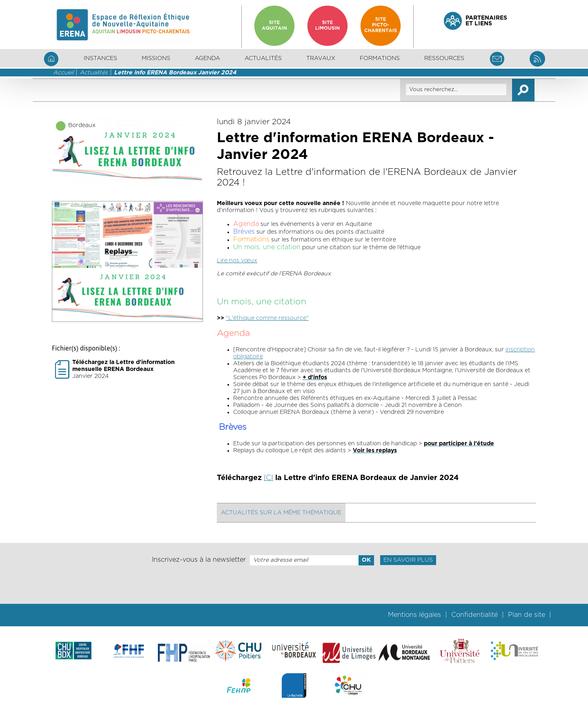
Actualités (263, 58)
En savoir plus (408, 560)
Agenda (207, 58)
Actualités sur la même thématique (281, 513)
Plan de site (527, 615)
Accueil (63, 73)
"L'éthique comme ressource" (267, 318)
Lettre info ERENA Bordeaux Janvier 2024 (175, 73)
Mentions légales (414, 615)
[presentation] (294, 585)
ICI (268, 478)
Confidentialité (474, 615)
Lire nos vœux (237, 261)
